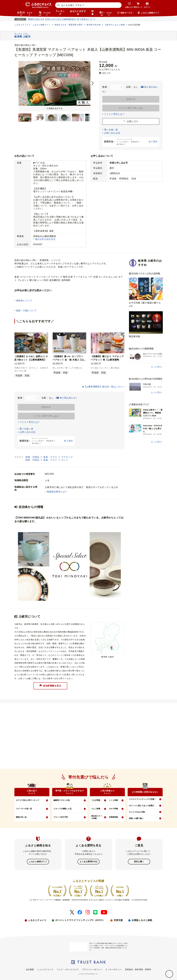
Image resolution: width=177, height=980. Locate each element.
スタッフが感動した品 (63, 809)
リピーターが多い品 (24, 809)
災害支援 (118, 920)
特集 (93, 13)
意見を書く (139, 862)
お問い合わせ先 (112, 133)
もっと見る (156, 367)
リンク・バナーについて (68, 969)
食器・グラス (50, 457)
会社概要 (30, 969)
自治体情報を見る (50, 686)
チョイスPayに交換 (137, 812)
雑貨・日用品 (33, 457)
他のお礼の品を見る (45, 239)
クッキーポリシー (114, 969)
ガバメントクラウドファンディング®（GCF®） (80, 920)
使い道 (107, 13)
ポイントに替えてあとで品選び (142, 806)
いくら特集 (113, 800)
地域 (45, 13)
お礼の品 (26, 13)
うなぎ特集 (96, 800)
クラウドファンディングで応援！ (142, 799)
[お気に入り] (169, 974)
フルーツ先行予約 (61, 817)
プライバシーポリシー (92, 969)
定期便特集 (113, 817)
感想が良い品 (21, 817)
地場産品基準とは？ (57, 492)
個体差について (24, 301)
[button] (45, 335)
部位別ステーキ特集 (97, 817)
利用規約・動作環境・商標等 (138, 969)
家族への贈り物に (136, 818)
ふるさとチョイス (37, 920)
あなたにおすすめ (78, 13)
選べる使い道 (111, 130)
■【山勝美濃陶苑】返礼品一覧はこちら (102, 387)
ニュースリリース (45, 969)
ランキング (60, 13)
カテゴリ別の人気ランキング (27, 800)
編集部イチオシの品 (62, 800)
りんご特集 (96, 809)
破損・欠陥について (26, 311)
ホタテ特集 (113, 809)
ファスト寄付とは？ (114, 114)
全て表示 (153, 142)
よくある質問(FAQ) (88, 862)
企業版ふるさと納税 (142, 920)
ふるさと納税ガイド (38, 862)
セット (65, 460)
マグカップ (67, 457)
